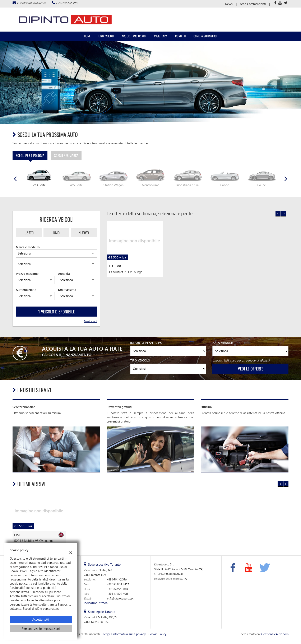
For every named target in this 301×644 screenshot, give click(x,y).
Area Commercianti (253, 4)
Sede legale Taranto (102, 612)
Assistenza (160, 36)
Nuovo (84, 233)
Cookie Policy (157, 634)
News (229, 4)
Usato (29, 233)
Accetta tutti (41, 619)
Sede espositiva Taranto (104, 564)
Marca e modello (28, 247)
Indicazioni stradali (97, 603)
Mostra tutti (91, 321)
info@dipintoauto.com (31, 3)
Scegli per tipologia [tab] (30, 155)
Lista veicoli (106, 36)
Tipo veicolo (140, 360)
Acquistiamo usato (134, 36)
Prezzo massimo (27, 274)
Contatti (180, 36)
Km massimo (67, 290)
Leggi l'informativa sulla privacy (124, 634)
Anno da (64, 274)
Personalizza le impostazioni (41, 629)
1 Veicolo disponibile (56, 312)
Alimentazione (26, 290)
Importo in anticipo (146, 343)
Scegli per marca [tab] (66, 155)
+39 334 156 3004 (118, 589)
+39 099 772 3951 (67, 3)
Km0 (56, 233)
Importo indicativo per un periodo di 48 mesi (241, 360)
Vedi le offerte (251, 369)
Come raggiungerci (205, 36)
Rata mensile (223, 343)
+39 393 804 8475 (118, 584)
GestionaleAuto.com (275, 634)
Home (87, 36)
